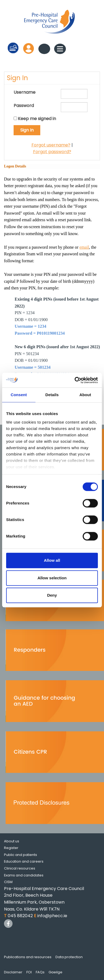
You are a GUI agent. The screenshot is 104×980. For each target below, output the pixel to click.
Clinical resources (20, 868)
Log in (29, 48)
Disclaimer (13, 972)
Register (11, 848)
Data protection (69, 957)
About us (12, 841)
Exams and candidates (24, 875)
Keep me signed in (37, 119)
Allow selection (52, 578)
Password (24, 106)
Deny (52, 595)
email (84, 247)
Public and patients (21, 855)
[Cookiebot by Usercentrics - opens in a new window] (75, 380)
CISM (8, 882)
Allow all (52, 560)
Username (25, 92)
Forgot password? (52, 152)
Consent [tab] (19, 395)
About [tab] (85, 395)
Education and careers (24, 861)
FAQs (40, 972)
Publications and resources (28, 957)
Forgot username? (51, 145)
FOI (29, 972)
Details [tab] (52, 395)
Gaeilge (55, 972)
